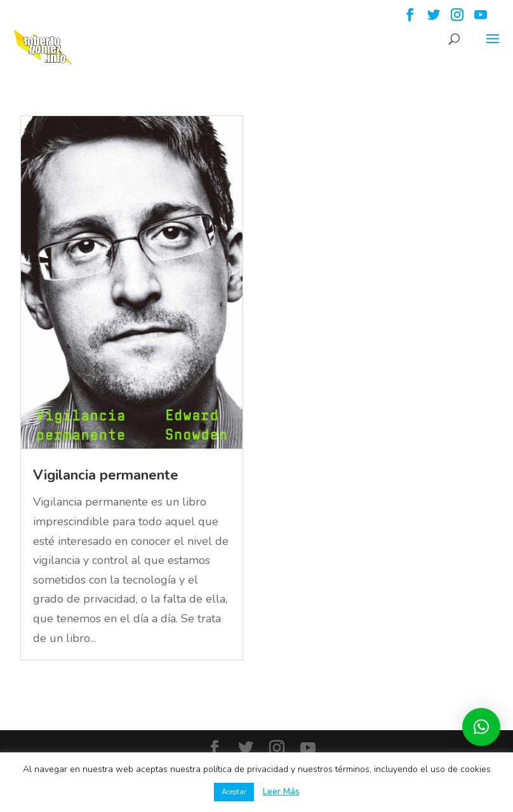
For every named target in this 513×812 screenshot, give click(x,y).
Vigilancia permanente (106, 475)
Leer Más (281, 791)
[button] (481, 727)
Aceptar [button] (234, 792)
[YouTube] (481, 19)
